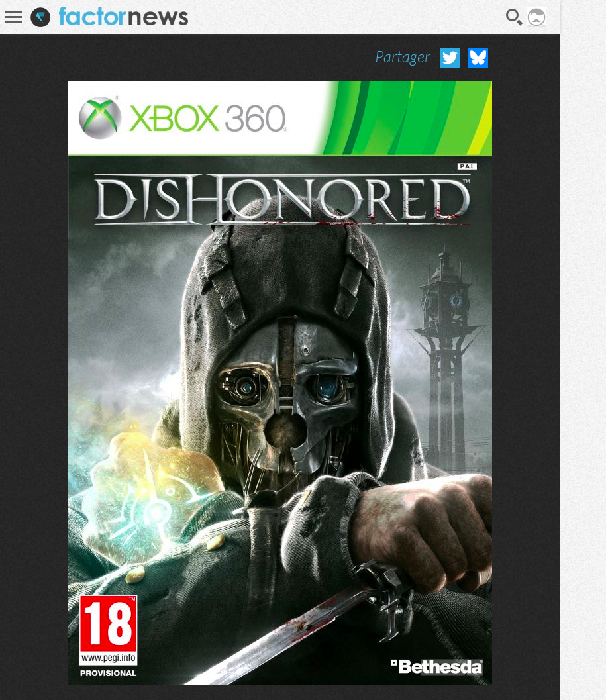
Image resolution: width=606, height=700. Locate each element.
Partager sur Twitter (450, 58)
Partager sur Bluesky (478, 58)
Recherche (515, 17)
